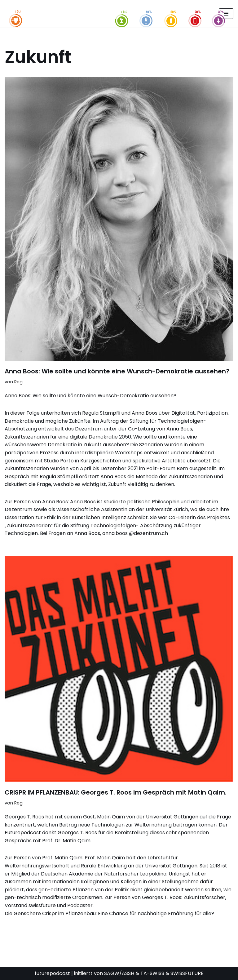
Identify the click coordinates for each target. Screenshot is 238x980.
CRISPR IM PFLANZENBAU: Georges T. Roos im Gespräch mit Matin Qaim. (116, 792)
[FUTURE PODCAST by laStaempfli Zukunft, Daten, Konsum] (66, 14)
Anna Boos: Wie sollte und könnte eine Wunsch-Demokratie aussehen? (117, 371)
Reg (18, 382)
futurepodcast (52, 973)
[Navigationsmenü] (226, 14)
